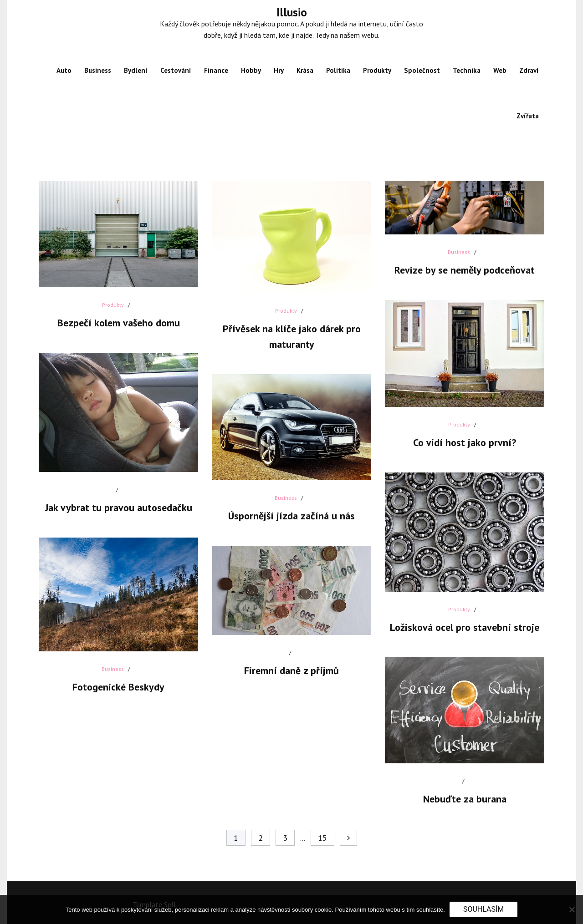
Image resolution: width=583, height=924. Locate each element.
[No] (572, 909)
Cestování (176, 70)
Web (500, 70)
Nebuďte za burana (465, 799)
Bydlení (136, 70)
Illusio (292, 12)
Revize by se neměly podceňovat (465, 270)
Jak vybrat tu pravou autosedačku (119, 508)
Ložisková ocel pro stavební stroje (465, 627)
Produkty (377, 70)
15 (322, 838)
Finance (216, 70)
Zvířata (528, 116)
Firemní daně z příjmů (291, 670)
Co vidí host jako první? (465, 442)
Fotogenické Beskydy (118, 687)
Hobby (251, 70)
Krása (305, 70)
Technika (467, 70)
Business (98, 70)
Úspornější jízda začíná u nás (291, 516)
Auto (64, 70)
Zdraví (529, 70)
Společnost (422, 70)
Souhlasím (483, 909)
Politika (338, 70)
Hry (279, 70)
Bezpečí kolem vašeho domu (119, 323)
